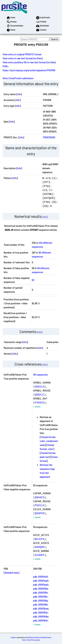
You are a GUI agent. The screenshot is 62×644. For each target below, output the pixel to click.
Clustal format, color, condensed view (49, 441)
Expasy (13, 637)
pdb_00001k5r (41, 612)
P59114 (40, 505)
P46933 (40, 402)
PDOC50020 (49, 137)
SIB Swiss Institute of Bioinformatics (39, 637)
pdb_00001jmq (41, 608)
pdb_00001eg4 (41, 584)
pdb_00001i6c (40, 596)
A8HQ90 (40, 547)
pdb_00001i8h (40, 604)
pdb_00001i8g (40, 600)
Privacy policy (36, 640)
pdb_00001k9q (41, 616)
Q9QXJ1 (40, 394)
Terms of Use (26, 640)
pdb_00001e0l (40, 577)
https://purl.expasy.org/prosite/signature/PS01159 (29, 70)
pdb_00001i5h (40, 592)
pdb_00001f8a (41, 588)
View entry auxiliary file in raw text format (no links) (29, 62)
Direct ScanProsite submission (18, 78)
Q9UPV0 (40, 513)
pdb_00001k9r (41, 620)
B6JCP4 (40, 539)
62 (33, 280)
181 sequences (41, 374)
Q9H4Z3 (40, 497)
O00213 (40, 386)
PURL (5, 66)
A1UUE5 (40, 555)
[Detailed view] (11, 573)
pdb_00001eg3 (41, 580)
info (19, 94)
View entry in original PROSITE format (22, 54)
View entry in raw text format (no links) (23, 58)
